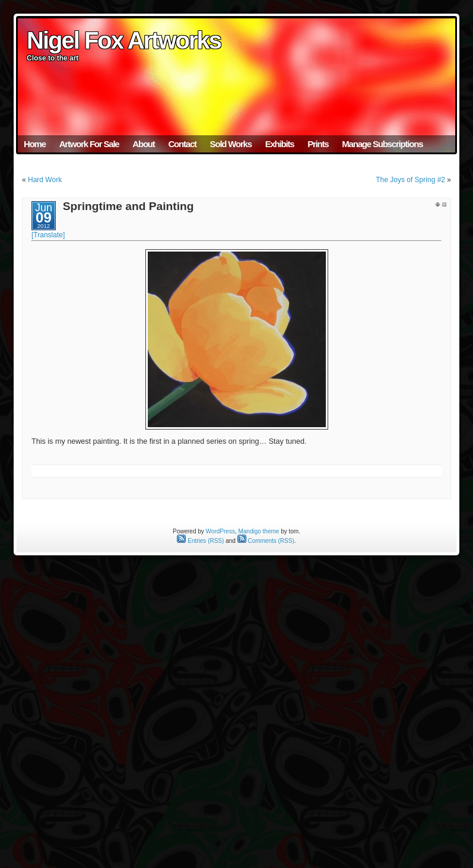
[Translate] (48, 235)
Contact (182, 144)
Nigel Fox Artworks (124, 40)
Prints (318, 144)
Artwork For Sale (89, 144)
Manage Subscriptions (382, 144)
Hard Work (45, 180)
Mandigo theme (258, 531)
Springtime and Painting (128, 206)
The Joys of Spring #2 (410, 180)
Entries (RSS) (200, 541)
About (143, 144)
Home (35, 144)
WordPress (220, 531)
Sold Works (231, 144)
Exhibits (280, 144)
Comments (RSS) (266, 541)
